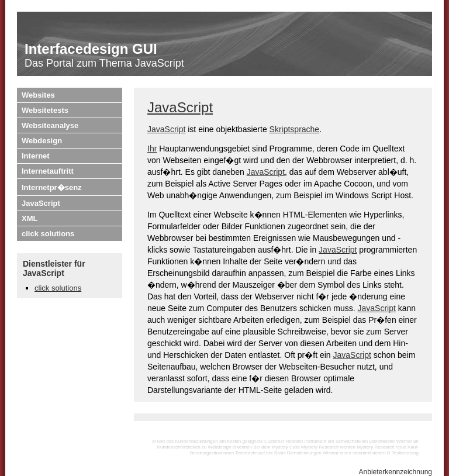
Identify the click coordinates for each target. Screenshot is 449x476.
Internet (36, 156)
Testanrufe (246, 453)
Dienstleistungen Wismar (313, 453)
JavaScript (41, 203)
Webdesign (42, 141)
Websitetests (45, 110)
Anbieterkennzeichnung (396, 472)
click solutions (48, 234)
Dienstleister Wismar (391, 441)
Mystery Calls (286, 447)
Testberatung (405, 453)
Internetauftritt (48, 171)
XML (30, 218)
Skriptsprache (295, 129)
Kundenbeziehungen (196, 441)
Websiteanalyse (50, 125)
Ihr (152, 149)
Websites (38, 95)
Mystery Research (375, 447)
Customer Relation (284, 441)
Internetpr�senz (52, 187)
